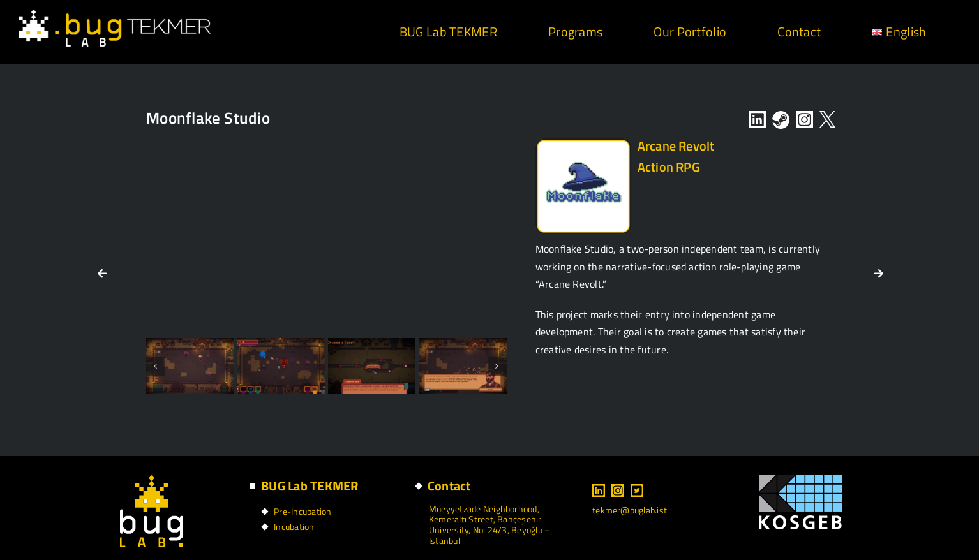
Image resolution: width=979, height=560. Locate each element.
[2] (190, 366)
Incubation (294, 527)
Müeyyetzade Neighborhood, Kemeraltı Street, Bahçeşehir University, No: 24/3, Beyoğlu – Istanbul (489, 525)
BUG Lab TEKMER (310, 486)
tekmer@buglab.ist (630, 510)
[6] (462, 366)
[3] (280, 366)
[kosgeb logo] (800, 480)
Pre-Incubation (303, 511)
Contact (449, 486)
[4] (372, 366)
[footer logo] (152, 480)
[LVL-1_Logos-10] (583, 144)
